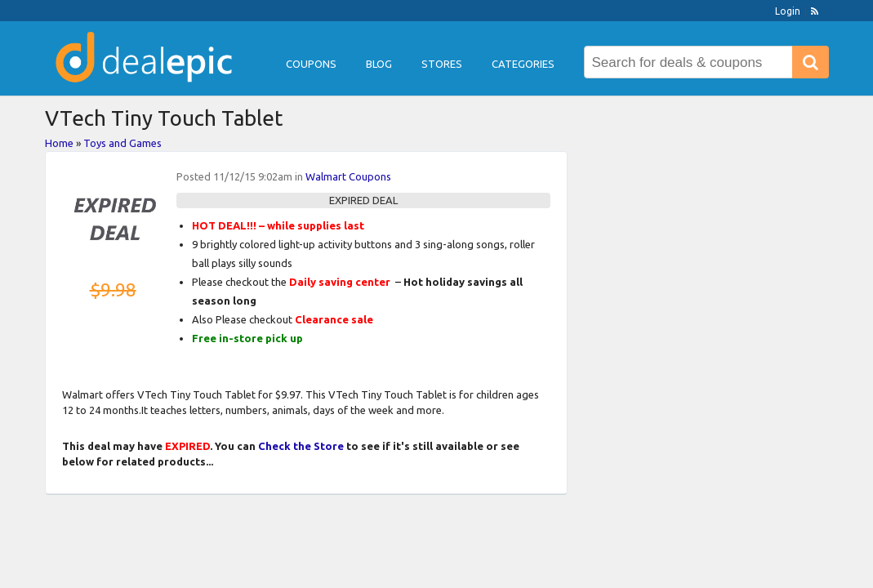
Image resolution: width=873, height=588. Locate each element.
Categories (523, 64)
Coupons (311, 64)
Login (788, 11)
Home (59, 143)
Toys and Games (122, 143)
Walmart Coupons (348, 176)
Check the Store (301, 446)
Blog (379, 64)
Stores (442, 64)
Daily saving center (340, 282)
